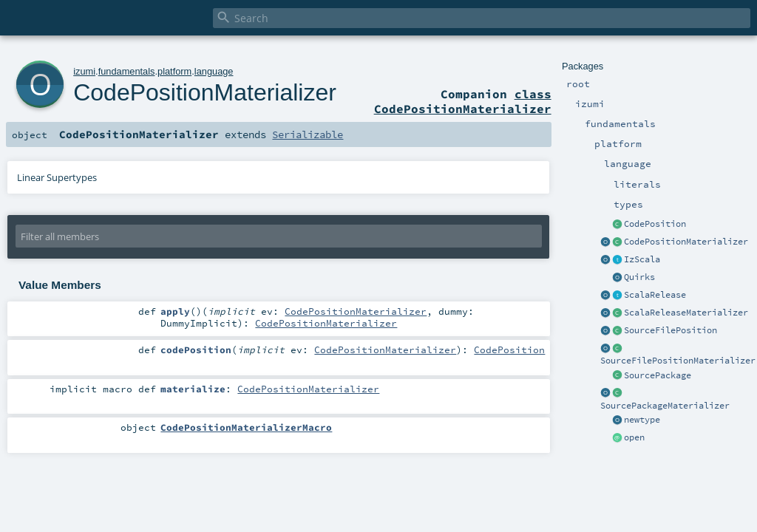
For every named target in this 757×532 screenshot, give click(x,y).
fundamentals (127, 71)
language (214, 71)
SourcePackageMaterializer (665, 406)
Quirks (639, 277)
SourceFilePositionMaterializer (678, 361)
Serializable (308, 134)
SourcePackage (658, 375)
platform (174, 71)
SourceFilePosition (671, 330)
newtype (642, 420)
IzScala (642, 259)
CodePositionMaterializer (686, 242)
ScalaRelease (655, 295)
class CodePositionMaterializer (463, 101)
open (634, 437)
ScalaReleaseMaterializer (686, 313)
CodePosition (655, 224)
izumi (84, 71)
